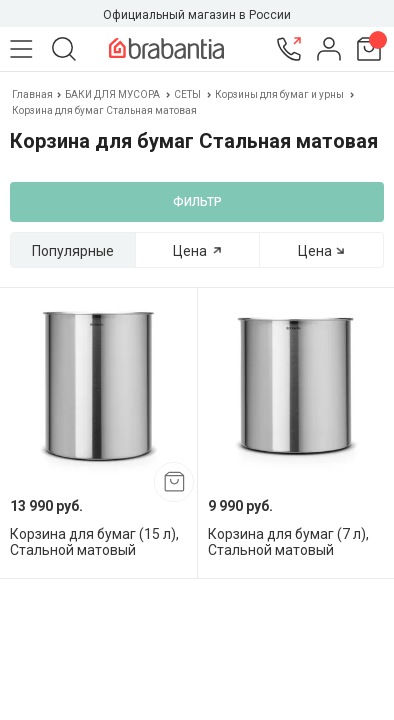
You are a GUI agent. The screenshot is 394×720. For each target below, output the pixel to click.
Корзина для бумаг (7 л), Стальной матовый (288, 542)
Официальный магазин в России (197, 15)
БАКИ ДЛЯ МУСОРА (112, 94)
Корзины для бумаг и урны (279, 94)
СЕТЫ (187, 94)
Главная (33, 94)
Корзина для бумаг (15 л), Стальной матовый (94, 542)
